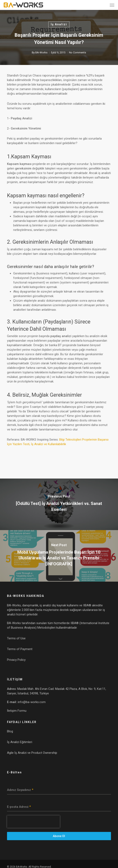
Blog (10, 731)
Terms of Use (16, 638)
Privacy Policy (16, 660)
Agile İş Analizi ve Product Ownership (32, 753)
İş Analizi (59, 24)
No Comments (77, 52)
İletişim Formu (17, 711)
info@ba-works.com (32, 702)
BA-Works (41, 52)
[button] (112, 5)
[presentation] (33, 822)
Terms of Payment (20, 649)
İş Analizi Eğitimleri (20, 742)
